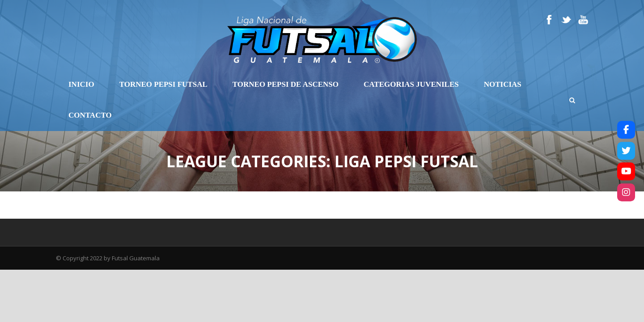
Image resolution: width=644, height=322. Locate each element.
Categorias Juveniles (411, 84)
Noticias (503, 84)
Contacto (90, 115)
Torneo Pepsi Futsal (163, 84)
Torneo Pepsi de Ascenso (286, 84)
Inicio (81, 84)
